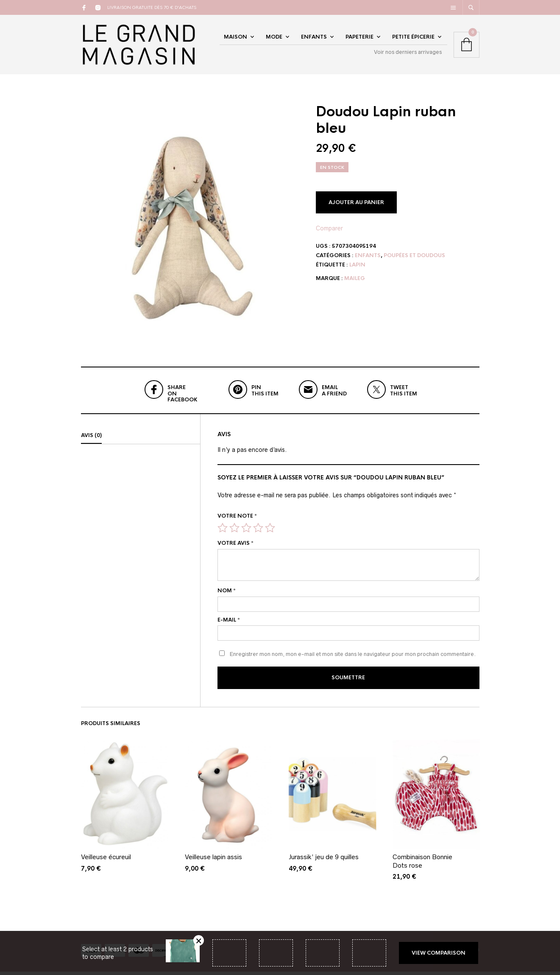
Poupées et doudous (414, 260)
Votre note (237, 520)
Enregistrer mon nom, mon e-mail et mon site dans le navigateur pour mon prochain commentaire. (353, 659)
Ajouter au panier (356, 207)
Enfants (314, 39)
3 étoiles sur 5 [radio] (246, 532)
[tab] (141, 440)
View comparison (439, 953)
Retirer (199, 940)
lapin (357, 269)
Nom (227, 595)
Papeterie (359, 39)
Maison (235, 39)
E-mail (229, 624)
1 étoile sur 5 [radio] (223, 532)
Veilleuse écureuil (106, 860)
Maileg (355, 283)
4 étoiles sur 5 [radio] (258, 532)
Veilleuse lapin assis (213, 860)
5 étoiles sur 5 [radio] (270, 532)
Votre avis (235, 547)
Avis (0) (91, 440)
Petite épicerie (413, 39)
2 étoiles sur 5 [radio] (234, 532)
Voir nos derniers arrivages (408, 54)
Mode (274, 39)
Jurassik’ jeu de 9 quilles (324, 860)
